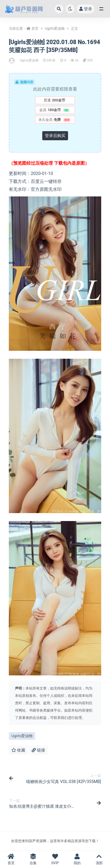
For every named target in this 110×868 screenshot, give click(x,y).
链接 (38, 750)
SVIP (55, 859)
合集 (33, 859)
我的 (77, 859)
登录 (86, 9)
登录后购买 (55, 136)
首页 (35, 29)
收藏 (18, 750)
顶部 (99, 859)
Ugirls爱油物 (55, 29)
